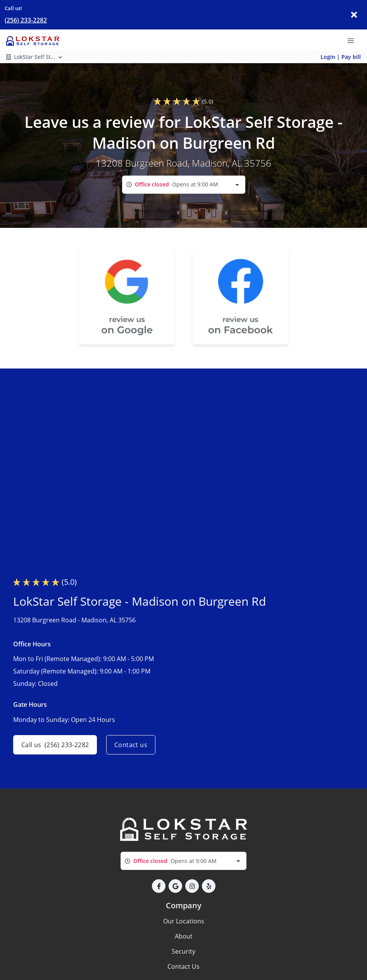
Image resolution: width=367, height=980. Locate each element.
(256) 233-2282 (26, 20)
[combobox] (184, 185)
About (184, 936)
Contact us (131, 745)
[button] (159, 886)
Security (183, 951)
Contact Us (183, 966)
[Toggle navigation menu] (354, 40)
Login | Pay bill (341, 57)
